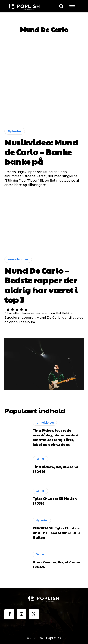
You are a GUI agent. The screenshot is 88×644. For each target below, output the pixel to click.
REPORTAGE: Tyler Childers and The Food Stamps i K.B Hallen (56, 533)
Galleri (40, 459)
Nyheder (15, 131)
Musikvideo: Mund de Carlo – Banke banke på (41, 152)
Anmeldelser (18, 259)
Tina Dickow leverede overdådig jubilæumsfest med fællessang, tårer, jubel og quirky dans (56, 437)
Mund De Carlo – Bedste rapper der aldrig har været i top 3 (41, 285)
